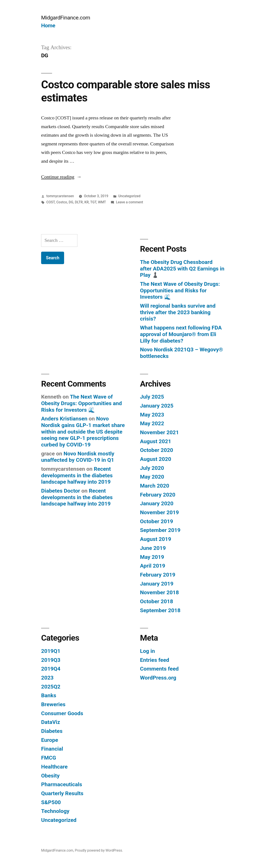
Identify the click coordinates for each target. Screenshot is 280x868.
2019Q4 (51, 669)
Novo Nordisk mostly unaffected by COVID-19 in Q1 (78, 457)
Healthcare (54, 767)
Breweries (53, 704)
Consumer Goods (62, 713)
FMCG (49, 758)
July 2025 (152, 397)
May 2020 (152, 477)
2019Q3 (51, 660)
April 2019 (153, 566)
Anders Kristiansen (64, 419)
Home (48, 25)
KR (87, 202)
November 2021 (159, 432)
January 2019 (157, 584)
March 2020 (155, 486)
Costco (62, 202)
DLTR (79, 202)
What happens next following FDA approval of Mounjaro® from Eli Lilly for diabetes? (181, 334)
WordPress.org (158, 678)
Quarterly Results (62, 793)
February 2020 (158, 495)
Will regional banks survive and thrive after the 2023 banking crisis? (178, 312)
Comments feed (159, 669)
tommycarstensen (60, 196)
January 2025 (157, 406)
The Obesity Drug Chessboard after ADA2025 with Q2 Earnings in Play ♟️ (182, 268)
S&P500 (51, 802)
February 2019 (158, 575)
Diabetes (52, 731)
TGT (93, 202)
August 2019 (156, 539)
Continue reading (61, 177)
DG (71, 202)
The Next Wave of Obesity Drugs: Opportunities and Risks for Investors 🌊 (180, 290)
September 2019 (160, 530)
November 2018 (159, 592)
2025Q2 (51, 687)
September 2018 (160, 610)
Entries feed (155, 660)
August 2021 (156, 441)
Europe (50, 740)
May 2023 (152, 415)
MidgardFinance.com (66, 18)
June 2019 (153, 548)
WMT (102, 202)
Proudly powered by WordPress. (99, 850)
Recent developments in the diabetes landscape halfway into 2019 (77, 475)
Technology (55, 811)
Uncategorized (129, 196)
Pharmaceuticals (62, 784)
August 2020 (156, 459)
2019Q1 (51, 651)
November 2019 (159, 512)
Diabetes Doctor (61, 491)
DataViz (51, 722)
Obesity (50, 776)
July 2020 (152, 468)
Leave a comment (129, 202)
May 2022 (152, 423)
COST (51, 202)
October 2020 (157, 450)
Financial (52, 749)
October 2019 (157, 521)
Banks (49, 695)
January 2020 (157, 503)
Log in (147, 651)
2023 (47, 678)
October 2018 (157, 601)
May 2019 (152, 557)
